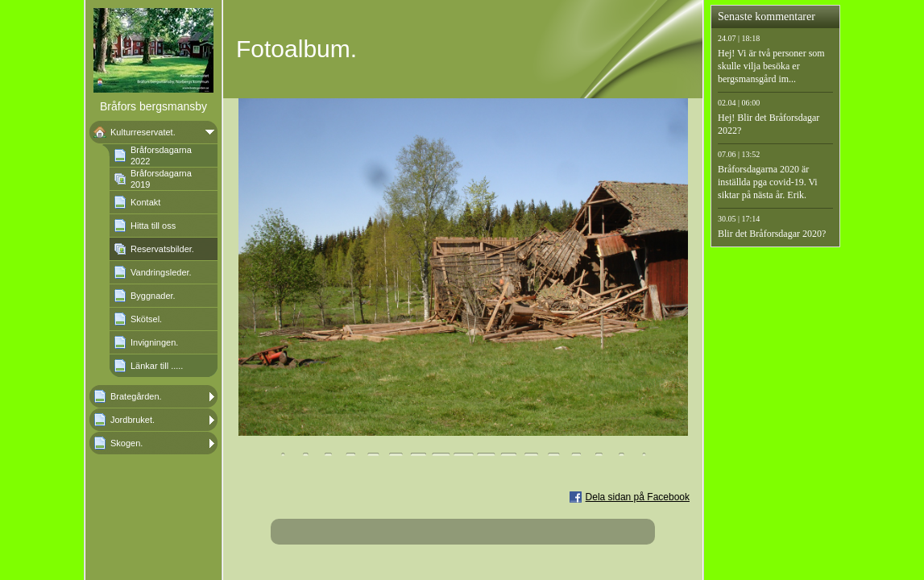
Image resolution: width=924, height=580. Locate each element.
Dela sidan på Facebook (638, 497)
